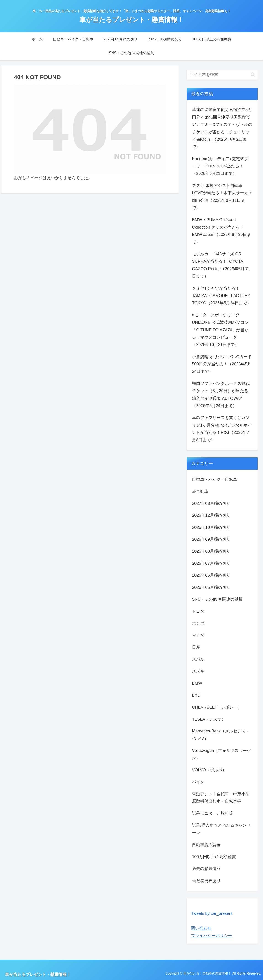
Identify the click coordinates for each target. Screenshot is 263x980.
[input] (222, 75)
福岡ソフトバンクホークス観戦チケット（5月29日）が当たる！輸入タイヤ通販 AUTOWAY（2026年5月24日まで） (222, 395)
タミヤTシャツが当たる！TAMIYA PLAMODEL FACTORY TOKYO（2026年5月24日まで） (222, 296)
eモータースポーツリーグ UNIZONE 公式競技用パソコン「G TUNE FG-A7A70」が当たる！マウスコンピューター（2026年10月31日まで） (220, 330)
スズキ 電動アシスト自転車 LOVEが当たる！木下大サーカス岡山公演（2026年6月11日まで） (222, 197)
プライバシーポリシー (212, 936)
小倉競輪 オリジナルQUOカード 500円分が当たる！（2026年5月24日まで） (222, 364)
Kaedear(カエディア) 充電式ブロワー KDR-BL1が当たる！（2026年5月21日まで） (220, 166)
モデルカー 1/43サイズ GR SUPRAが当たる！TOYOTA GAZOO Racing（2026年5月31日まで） (220, 265)
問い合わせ (201, 928)
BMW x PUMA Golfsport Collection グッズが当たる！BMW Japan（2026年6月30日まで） (221, 231)
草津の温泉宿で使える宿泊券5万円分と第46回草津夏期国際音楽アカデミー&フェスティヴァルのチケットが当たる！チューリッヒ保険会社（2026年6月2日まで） (222, 128)
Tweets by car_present (212, 913)
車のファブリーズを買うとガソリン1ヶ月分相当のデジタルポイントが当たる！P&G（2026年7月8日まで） (222, 429)
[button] (253, 74)
